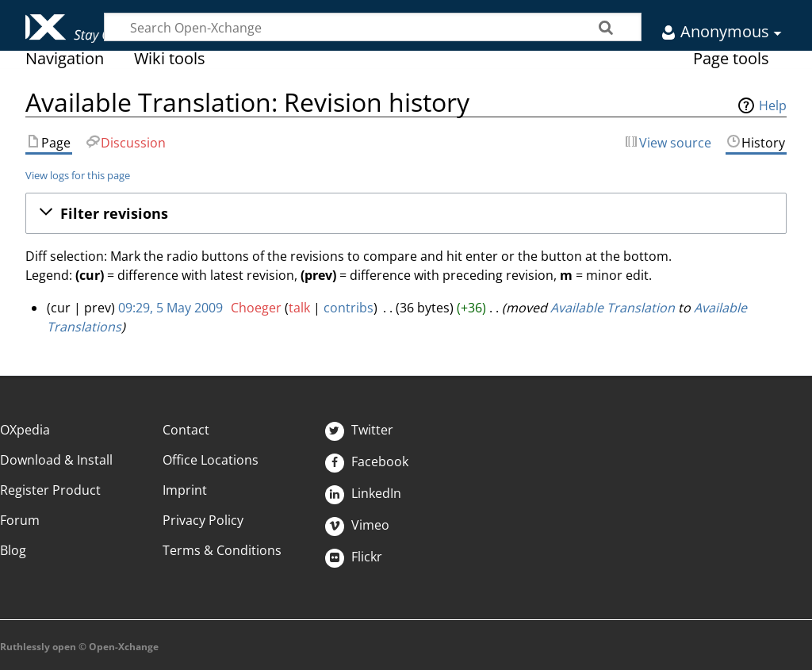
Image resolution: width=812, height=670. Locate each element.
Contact (186, 430)
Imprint (185, 490)
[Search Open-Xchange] (373, 27)
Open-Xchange (61, 21)
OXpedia (25, 430)
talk (299, 308)
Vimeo (357, 525)
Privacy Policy (203, 520)
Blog (13, 550)
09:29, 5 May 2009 (170, 308)
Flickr (354, 557)
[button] (406, 213)
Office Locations (211, 460)
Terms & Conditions (222, 550)
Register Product (50, 490)
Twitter (359, 430)
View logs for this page (78, 175)
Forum (20, 520)
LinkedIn (363, 493)
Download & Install (56, 460)
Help (773, 105)
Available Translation (613, 308)
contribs (349, 308)
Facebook (367, 461)
